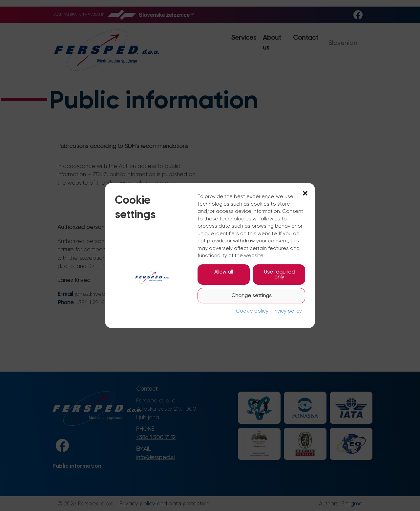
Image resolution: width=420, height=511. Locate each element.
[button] (305, 193)
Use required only (279, 274)
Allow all (224, 272)
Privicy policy (287, 311)
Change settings (252, 296)
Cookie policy (252, 311)
